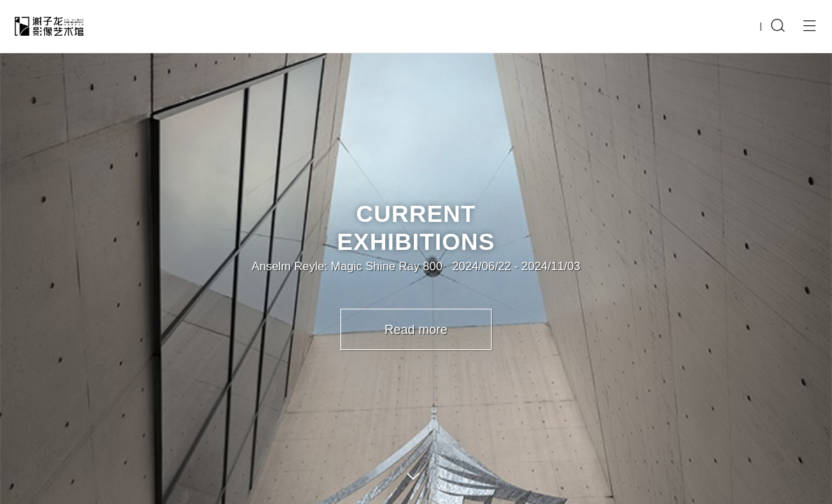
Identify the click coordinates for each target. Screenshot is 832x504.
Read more (416, 330)
